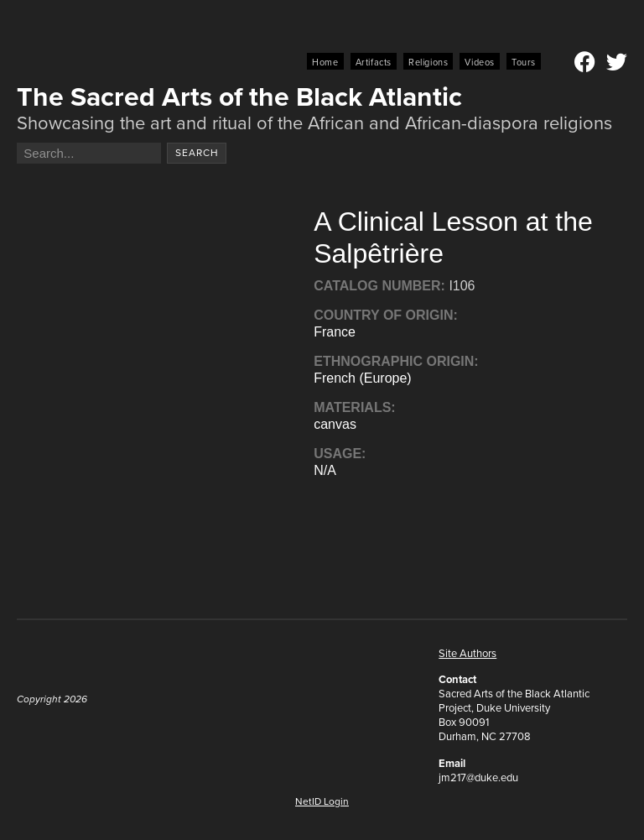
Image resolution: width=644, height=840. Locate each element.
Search (197, 153)
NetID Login (322, 801)
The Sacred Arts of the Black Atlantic (239, 97)
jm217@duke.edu (478, 777)
